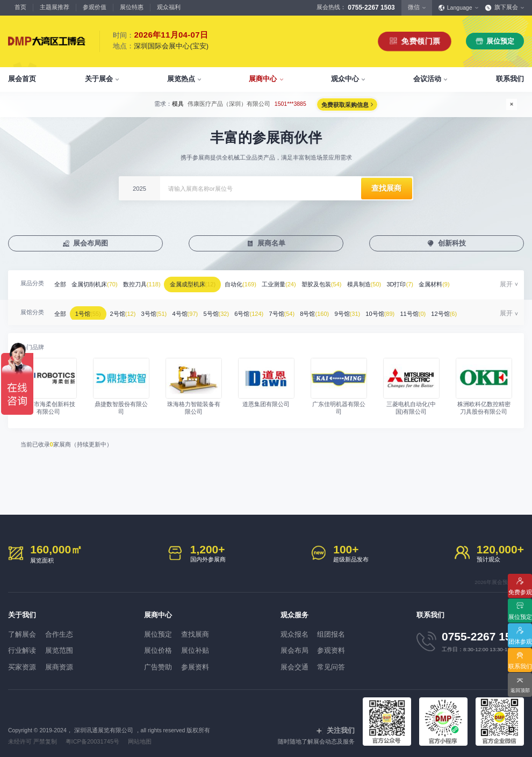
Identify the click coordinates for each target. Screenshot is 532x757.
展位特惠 (132, 7)
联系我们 (510, 79)
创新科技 (452, 244)
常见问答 (343, 661)
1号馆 (96, 311)
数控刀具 (153, 285)
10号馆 (429, 311)
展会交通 (292, 661)
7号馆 (317, 311)
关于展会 (99, 79)
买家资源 (20, 661)
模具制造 (399, 285)
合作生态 (70, 632)
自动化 (263, 285)
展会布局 (292, 647)
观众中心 (345, 79)
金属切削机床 (101, 285)
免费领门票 (420, 41)
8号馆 (355, 311)
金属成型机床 (209, 285)
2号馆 (136, 311)
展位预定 (500, 41)
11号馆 (466, 311)
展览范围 (70, 647)
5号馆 (243, 311)
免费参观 (520, 585)
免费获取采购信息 (359, 105)
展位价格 (156, 647)
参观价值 (95, 7)
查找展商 (207, 632)
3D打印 (440, 285)
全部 (62, 285)
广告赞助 (156, 661)
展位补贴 (207, 647)
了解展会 (20, 632)
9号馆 (392, 311)
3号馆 (171, 311)
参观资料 (343, 647)
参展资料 (207, 661)
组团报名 (343, 632)
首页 (20, 7)
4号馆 (207, 311)
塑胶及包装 (352, 285)
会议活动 (427, 79)
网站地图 (136, 734)
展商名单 (272, 244)
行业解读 (20, 647)
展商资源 (70, 661)
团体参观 (520, 639)
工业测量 (305, 285)
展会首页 (22, 79)
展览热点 (181, 79)
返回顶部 (520, 688)
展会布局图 (91, 244)
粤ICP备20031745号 (91, 734)
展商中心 (263, 79)
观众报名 (292, 632)
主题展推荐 (55, 7)
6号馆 (280, 311)
